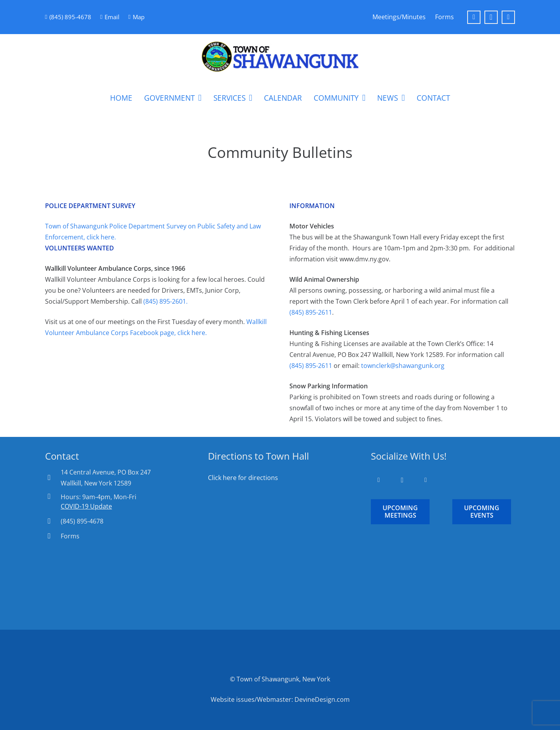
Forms (70, 536)
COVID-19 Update (86, 506)
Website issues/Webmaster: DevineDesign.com (280, 699)
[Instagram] (491, 17)
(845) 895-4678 (82, 521)
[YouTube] (508, 17)
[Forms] (53, 536)
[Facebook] (474, 17)
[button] (198, 98)
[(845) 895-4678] (53, 521)
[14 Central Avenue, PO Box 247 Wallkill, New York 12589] (53, 477)
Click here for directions (243, 478)
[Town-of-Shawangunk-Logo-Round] (280, 57)
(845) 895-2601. (165, 301)
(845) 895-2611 (311, 312)
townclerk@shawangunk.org (403, 366)
